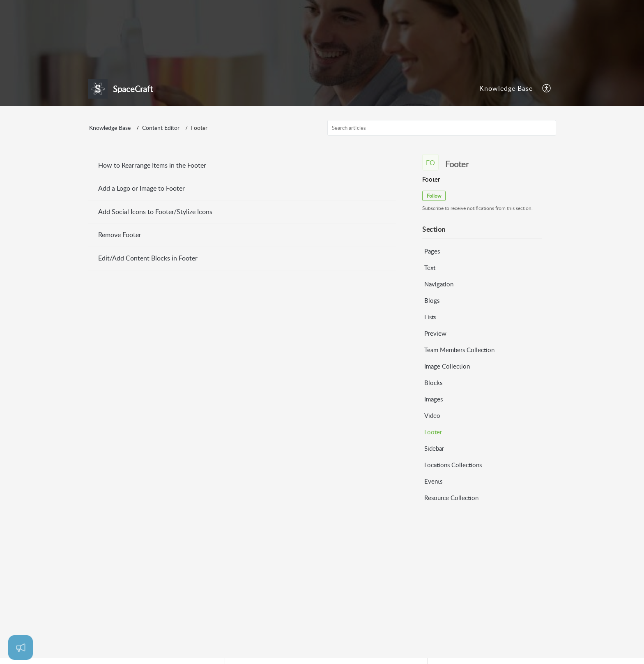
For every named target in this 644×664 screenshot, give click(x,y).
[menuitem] (506, 89)
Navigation (439, 284)
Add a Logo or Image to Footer (141, 189)
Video (432, 415)
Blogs (432, 300)
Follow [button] (434, 196)
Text (430, 267)
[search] (442, 128)
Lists (430, 317)
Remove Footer (120, 235)
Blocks (433, 383)
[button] (547, 89)
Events (433, 481)
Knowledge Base (506, 88)
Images (434, 399)
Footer (433, 432)
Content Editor (161, 128)
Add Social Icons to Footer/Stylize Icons (155, 212)
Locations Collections (453, 465)
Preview (435, 333)
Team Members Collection (459, 350)
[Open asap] (21, 648)
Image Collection (447, 366)
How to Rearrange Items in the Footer (152, 165)
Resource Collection (451, 498)
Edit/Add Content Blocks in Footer (148, 258)
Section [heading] (434, 230)
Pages (432, 251)
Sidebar (434, 448)
